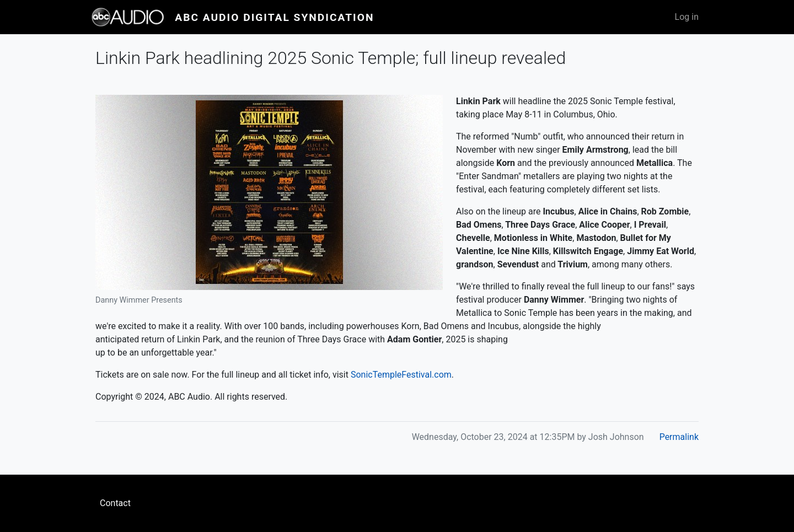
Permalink (679, 437)
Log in (687, 17)
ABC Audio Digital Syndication (274, 17)
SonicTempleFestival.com (401, 375)
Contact (115, 503)
